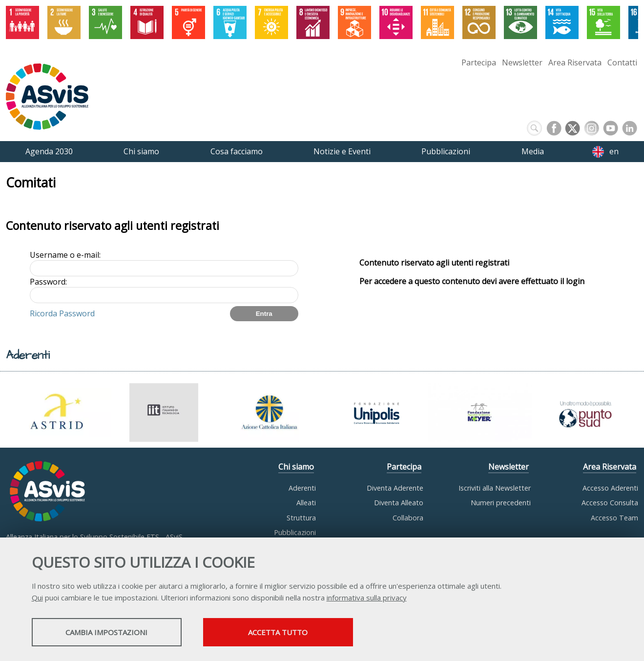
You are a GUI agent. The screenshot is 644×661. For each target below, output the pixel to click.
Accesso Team (614, 518)
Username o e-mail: (65, 255)
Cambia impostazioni (108, 632)
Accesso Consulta (610, 503)
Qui (37, 598)
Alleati (306, 503)
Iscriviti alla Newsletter (495, 488)
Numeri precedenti (501, 503)
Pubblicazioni (295, 532)
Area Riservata (575, 62)
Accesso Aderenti (610, 488)
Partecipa (479, 62)
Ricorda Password (62, 313)
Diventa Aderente (395, 488)
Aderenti (302, 488)
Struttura (301, 518)
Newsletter (522, 62)
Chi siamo (296, 467)
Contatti (622, 62)
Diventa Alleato (399, 503)
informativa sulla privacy (367, 598)
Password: (48, 282)
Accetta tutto (284, 632)
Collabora (408, 518)
